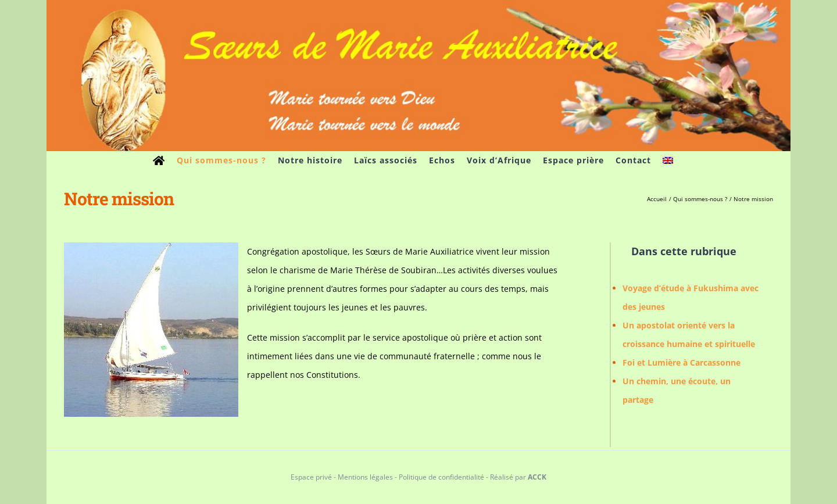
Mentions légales (365, 477)
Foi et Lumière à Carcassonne (682, 362)
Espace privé (311, 477)
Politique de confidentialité (441, 477)
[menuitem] (668, 160)
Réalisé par (518, 477)
